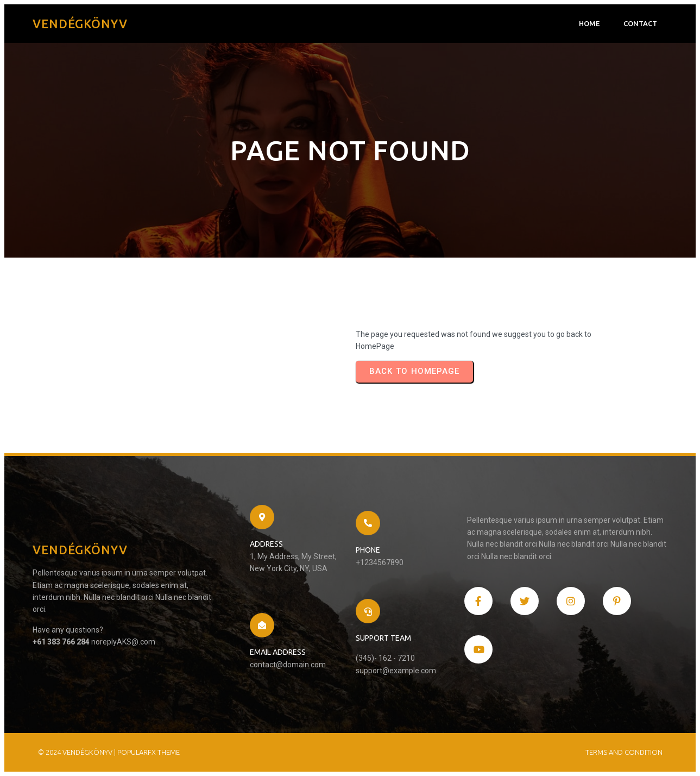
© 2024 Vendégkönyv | (78, 752)
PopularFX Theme (149, 752)
